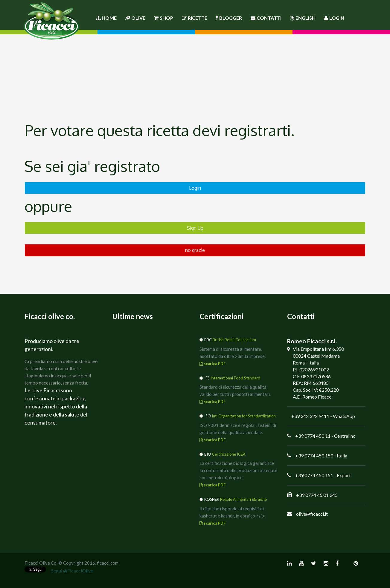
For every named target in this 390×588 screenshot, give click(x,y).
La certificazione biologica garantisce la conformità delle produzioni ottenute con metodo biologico (238, 470)
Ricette (195, 18)
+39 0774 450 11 (313, 436)
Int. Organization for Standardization (244, 416)
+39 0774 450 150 (314, 455)
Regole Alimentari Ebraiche (243, 499)
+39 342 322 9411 (310, 416)
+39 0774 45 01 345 (317, 495)
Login (334, 18)
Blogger (229, 18)
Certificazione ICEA (229, 454)
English (303, 18)
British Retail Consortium (234, 340)
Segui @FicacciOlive (72, 571)
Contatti (266, 18)
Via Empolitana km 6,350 (318, 349)
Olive (135, 18)
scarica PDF (212, 364)
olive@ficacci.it (312, 514)
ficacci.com (108, 563)
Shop (164, 18)
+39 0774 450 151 (314, 475)
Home (106, 18)
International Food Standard (235, 378)
